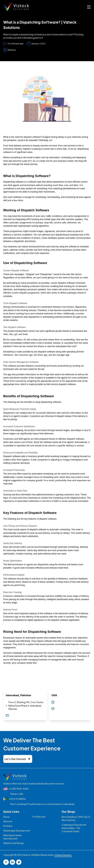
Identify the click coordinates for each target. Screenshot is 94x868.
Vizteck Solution (63, 855)
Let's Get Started (15, 759)
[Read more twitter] (19, 862)
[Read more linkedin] (12, 862)
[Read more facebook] (6, 862)
